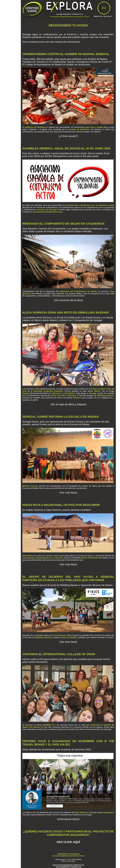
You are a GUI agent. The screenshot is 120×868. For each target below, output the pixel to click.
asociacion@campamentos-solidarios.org (68, 865)
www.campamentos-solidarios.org (68, 867)
